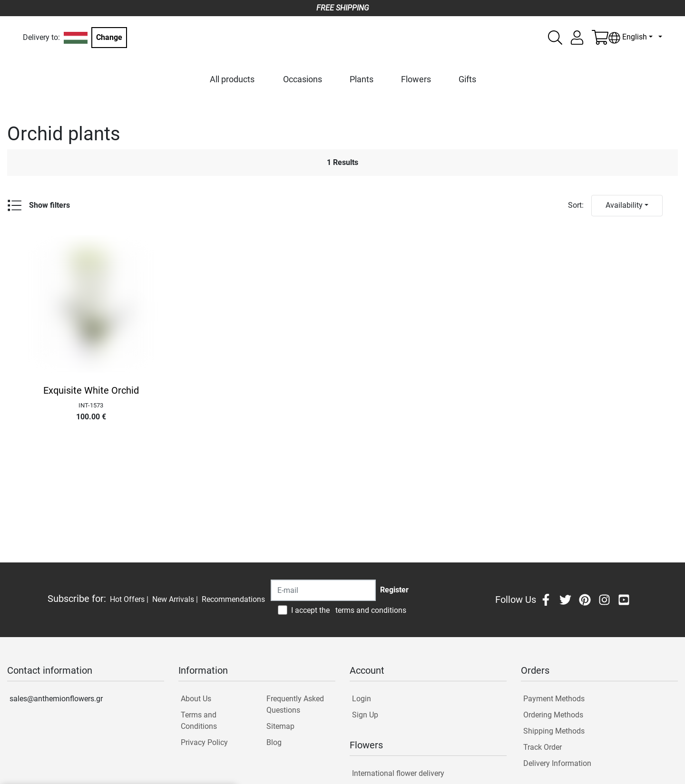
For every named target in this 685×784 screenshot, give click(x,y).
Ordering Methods (553, 715)
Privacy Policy (204, 742)
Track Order (543, 747)
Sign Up (365, 715)
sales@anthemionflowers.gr (56, 699)
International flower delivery (398, 773)
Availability (624, 205)
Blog (274, 742)
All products (232, 79)
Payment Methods (554, 699)
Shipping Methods (554, 731)
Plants (362, 79)
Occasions (303, 79)
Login (362, 699)
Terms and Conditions (199, 721)
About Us (196, 699)
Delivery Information (557, 763)
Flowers (416, 79)
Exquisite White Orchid (91, 390)
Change (109, 37)
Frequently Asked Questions (295, 704)
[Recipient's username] (323, 590)
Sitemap (280, 726)
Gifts (467, 79)
